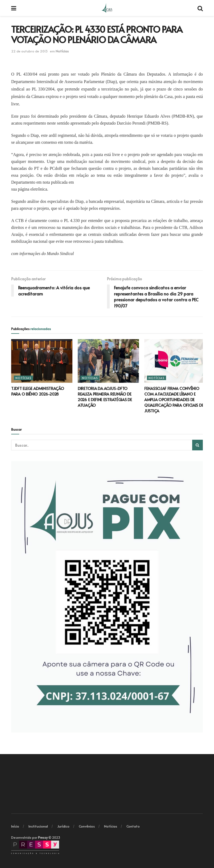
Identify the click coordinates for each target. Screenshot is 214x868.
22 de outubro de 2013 (29, 51)
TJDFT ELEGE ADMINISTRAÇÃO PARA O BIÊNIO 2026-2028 (38, 391)
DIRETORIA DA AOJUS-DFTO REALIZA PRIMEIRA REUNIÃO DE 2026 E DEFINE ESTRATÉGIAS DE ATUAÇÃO (105, 397)
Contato (133, 826)
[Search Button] (197, 445)
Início (15, 826)
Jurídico (63, 826)
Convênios (87, 826)
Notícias (62, 51)
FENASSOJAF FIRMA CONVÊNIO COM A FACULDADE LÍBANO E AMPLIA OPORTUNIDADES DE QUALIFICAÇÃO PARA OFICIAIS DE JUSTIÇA (174, 399)
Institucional (38, 826)
